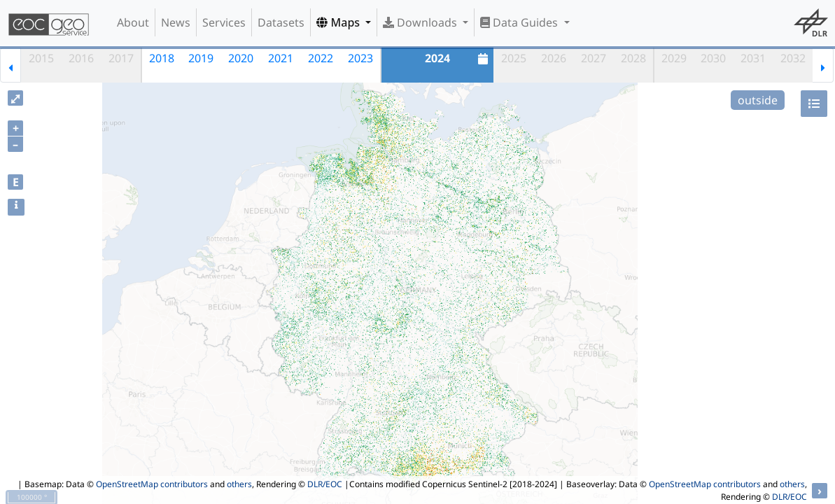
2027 (594, 58)
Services (224, 22)
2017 (121, 58)
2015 (41, 58)
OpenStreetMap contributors (152, 484)
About (133, 22)
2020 (241, 58)
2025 (514, 58)
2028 (633, 58)
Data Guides (520, 22)
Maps (339, 22)
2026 (554, 58)
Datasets (281, 22)
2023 (360, 58)
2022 (321, 58)
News (176, 22)
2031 (753, 58)
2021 (281, 58)
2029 (674, 58)
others (239, 484)
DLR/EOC (325, 484)
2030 (713, 58)
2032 (793, 58)
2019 (201, 58)
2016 (81, 58)
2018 (162, 58)
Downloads (421, 22)
